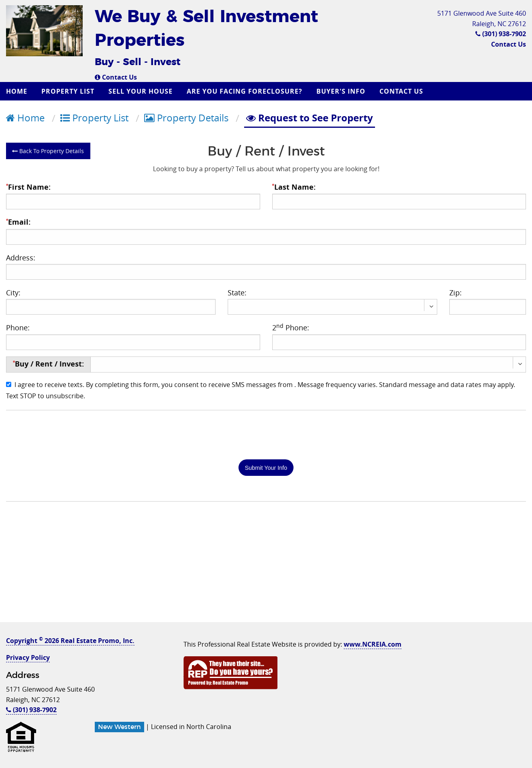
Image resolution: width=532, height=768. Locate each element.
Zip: (456, 293)
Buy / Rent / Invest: (48, 364)
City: (13, 293)
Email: (18, 222)
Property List (68, 91)
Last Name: (294, 187)
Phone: (18, 328)
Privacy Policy (28, 657)
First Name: (28, 187)
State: (237, 293)
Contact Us (116, 77)
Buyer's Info (341, 91)
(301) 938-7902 (501, 34)
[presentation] (67, 434)
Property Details (186, 118)
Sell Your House (141, 91)
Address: (21, 258)
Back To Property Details (48, 151)
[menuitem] (18, 91)
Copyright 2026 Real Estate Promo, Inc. (70, 641)
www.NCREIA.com (373, 644)
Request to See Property (310, 118)
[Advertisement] (266, 566)
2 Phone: (291, 328)
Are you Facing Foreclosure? (245, 91)
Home (17, 91)
